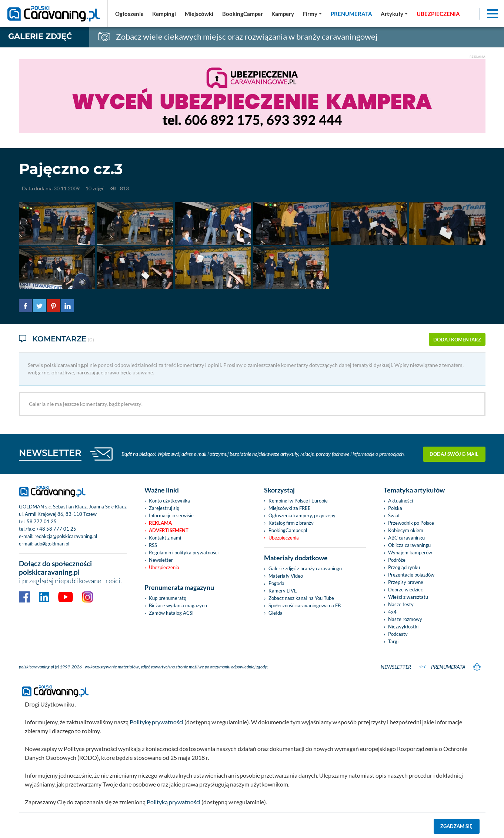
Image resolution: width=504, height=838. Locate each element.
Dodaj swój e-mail (454, 454)
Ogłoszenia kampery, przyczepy (302, 515)
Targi (393, 641)
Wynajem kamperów (410, 552)
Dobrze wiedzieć (405, 590)
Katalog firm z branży (291, 523)
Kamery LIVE (283, 591)
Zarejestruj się (164, 508)
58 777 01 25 (42, 521)
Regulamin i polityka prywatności (184, 552)
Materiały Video (286, 576)
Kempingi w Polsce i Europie (298, 501)
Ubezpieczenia (164, 567)
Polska (395, 508)
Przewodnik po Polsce (411, 523)
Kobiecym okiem (406, 530)
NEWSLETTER (50, 453)
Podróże (397, 560)
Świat (394, 515)
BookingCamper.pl (288, 530)
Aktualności (400, 501)
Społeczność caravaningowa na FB (305, 605)
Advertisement (169, 530)
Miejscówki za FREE (290, 508)
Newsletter (161, 560)
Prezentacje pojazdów (411, 575)
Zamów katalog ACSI (171, 613)
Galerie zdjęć (40, 36)
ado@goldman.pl (52, 544)
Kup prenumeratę (168, 598)
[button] (394, 14)
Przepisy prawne (406, 582)
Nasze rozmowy (405, 619)
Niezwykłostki (403, 627)
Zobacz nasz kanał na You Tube (301, 598)
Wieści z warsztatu (408, 597)
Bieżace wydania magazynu (178, 605)
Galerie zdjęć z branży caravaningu (305, 568)
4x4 (392, 612)
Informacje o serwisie (171, 515)
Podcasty (398, 634)
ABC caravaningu (406, 538)
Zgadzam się (456, 826)
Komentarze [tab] (56, 339)
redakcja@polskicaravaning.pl (66, 536)
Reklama (160, 523)
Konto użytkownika (169, 501)
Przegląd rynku (404, 567)
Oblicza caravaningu (409, 545)
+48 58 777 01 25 (56, 529)
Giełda (276, 613)
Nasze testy (401, 604)
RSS (153, 545)
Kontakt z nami (165, 538)
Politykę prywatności (156, 722)
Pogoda (276, 583)
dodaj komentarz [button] (457, 340)
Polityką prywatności (173, 802)
